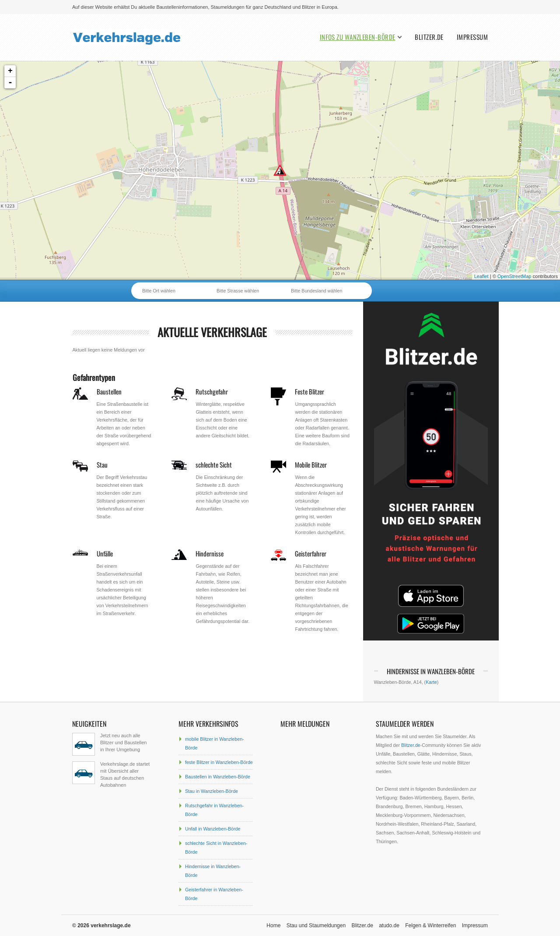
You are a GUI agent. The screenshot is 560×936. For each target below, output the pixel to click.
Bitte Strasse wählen (238, 291)
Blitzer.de (429, 37)
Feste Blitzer (310, 391)
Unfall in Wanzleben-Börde (213, 829)
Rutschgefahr (212, 391)
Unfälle (105, 553)
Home (273, 925)
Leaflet (481, 276)
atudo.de (389, 925)
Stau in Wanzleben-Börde (212, 791)
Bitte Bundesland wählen (317, 291)
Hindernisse (210, 553)
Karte (431, 682)
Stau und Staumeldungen (316, 925)
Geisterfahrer (311, 553)
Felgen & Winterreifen (430, 925)
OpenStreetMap (514, 276)
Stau (102, 464)
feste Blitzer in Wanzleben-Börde (219, 762)
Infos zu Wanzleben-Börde (358, 37)
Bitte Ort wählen (159, 291)
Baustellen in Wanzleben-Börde (218, 777)
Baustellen (109, 391)
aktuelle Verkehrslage (212, 332)
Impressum (472, 37)
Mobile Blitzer (311, 464)
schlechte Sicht (214, 464)
